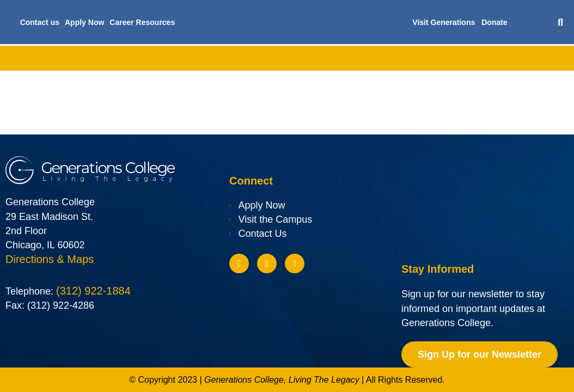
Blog (524, 58)
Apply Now (84, 22)
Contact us (40, 22)
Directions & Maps (50, 260)
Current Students (462, 58)
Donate (494, 22)
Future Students (380, 58)
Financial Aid (236, 58)
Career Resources (142, 22)
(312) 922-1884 (93, 292)
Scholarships (306, 58)
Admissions (169, 58)
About (52, 58)
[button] (561, 22)
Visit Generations (444, 22)
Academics (106, 58)
